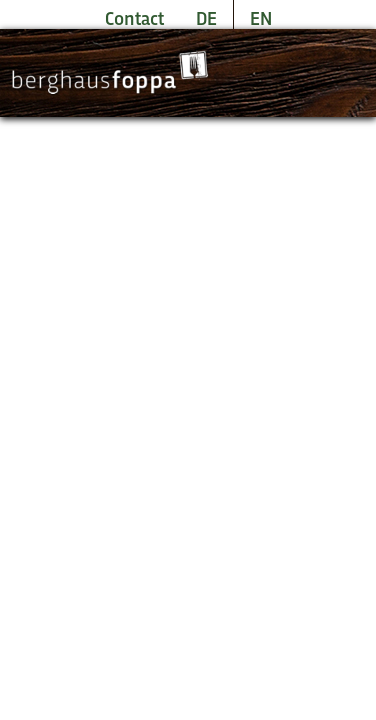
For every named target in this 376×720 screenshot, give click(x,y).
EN (261, 20)
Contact (134, 20)
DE (206, 20)
